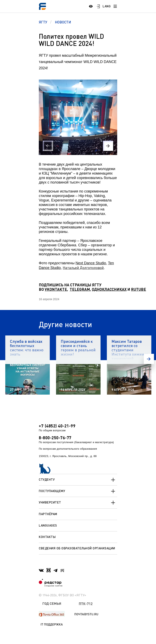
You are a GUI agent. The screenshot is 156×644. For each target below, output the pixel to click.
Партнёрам (48, 514)
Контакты (47, 537)
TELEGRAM (80, 289)
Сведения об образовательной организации (77, 548)
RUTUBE (139, 289)
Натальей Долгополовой (83, 268)
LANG (107, 6)
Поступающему (78, 491)
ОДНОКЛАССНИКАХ (109, 289)
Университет (78, 503)
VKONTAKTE (56, 289)
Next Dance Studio (91, 263)
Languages (48, 525)
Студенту (78, 480)
